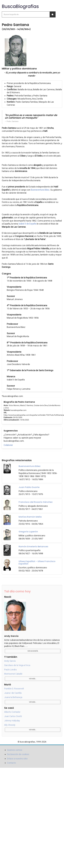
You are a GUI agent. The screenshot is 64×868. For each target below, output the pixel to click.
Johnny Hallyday (12, 721)
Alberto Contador (12, 712)
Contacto (11, 763)
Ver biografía (33, 651)
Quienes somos (15, 750)
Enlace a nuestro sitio (17, 759)
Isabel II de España (27, 224)
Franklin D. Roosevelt (14, 689)
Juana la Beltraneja (13, 697)
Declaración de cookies (18, 754)
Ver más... (33, 679)
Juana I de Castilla (13, 693)
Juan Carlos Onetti (13, 716)
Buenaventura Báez (40, 190)
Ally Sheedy (10, 725)
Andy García (10, 661)
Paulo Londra (10, 670)
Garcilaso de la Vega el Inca (17, 665)
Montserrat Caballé (13, 674)
